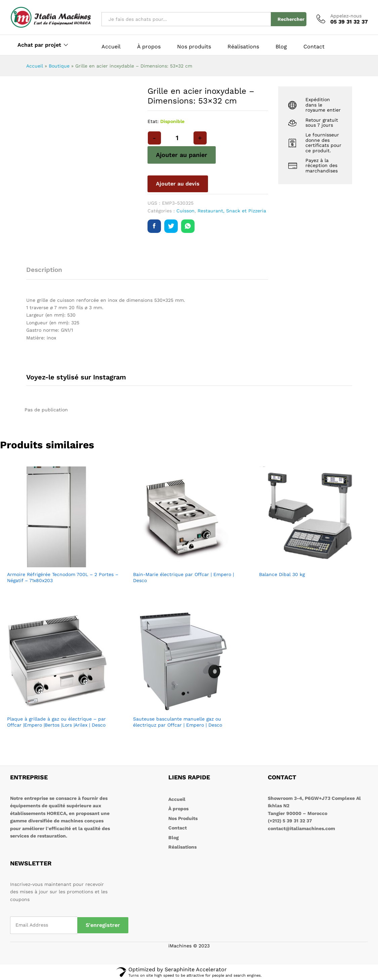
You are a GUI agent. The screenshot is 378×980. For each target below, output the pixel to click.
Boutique (59, 66)
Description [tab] (44, 270)
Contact (314, 47)
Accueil (111, 47)
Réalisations (243, 47)
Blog (281, 47)
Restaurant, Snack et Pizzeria (232, 211)
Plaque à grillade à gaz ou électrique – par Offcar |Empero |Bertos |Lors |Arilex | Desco (56, 722)
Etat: (153, 121)
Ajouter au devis (178, 184)
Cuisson (185, 211)
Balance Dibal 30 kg (282, 574)
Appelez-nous (346, 16)
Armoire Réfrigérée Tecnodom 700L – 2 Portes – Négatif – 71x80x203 (63, 577)
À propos (149, 47)
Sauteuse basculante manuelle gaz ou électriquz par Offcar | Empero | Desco (178, 722)
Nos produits (194, 47)
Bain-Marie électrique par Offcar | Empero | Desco (183, 577)
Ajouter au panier (182, 155)
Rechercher (291, 19)
